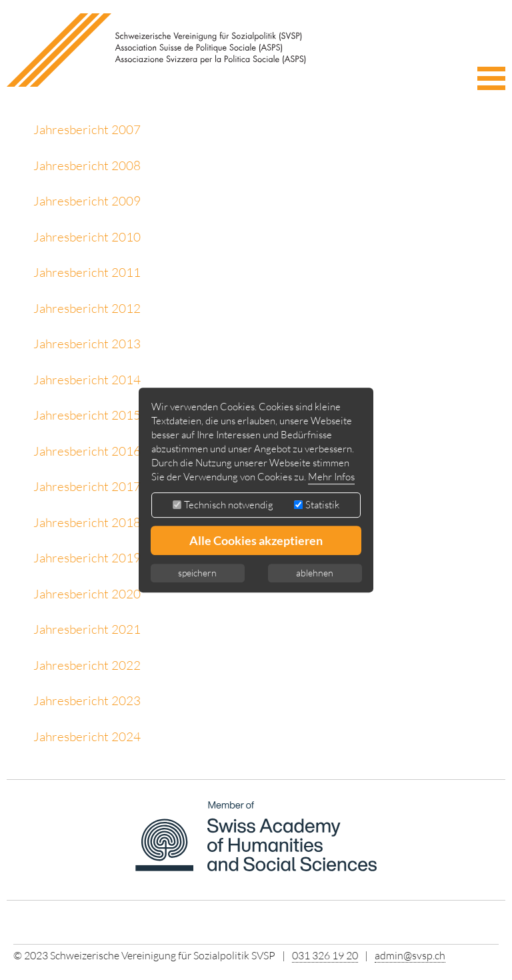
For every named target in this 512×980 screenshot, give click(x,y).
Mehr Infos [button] (331, 477)
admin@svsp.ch (410, 955)
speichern (197, 573)
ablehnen (315, 573)
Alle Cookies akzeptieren (256, 540)
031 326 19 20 (325, 955)
